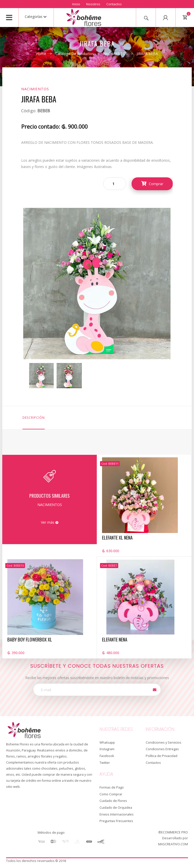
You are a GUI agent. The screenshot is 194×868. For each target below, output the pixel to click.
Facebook (107, 756)
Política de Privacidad (162, 756)
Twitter (105, 763)
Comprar (152, 184)
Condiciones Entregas (162, 749)
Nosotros (93, 4)
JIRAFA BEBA (147, 54)
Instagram (107, 749)
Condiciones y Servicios (164, 743)
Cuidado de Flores (113, 801)
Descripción (34, 417)
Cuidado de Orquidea (116, 808)
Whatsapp (107, 743)
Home (41, 54)
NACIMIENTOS (115, 54)
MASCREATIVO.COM (173, 844)
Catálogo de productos (75, 54)
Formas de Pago (112, 787)
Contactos (114, 4)
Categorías (36, 17)
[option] (41, 376)
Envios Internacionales (117, 814)
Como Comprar (111, 794)
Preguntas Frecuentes (116, 821)
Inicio (76, 4)
